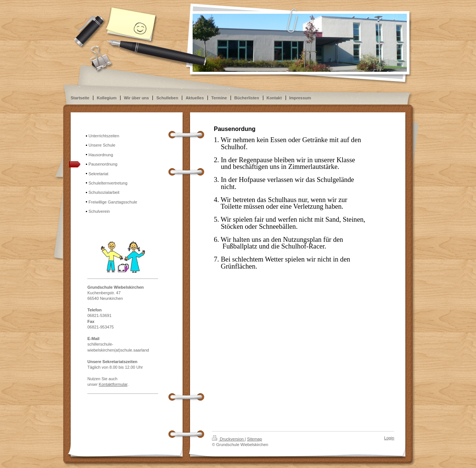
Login (389, 438)
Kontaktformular (113, 384)
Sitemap (254, 439)
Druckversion (228, 439)
